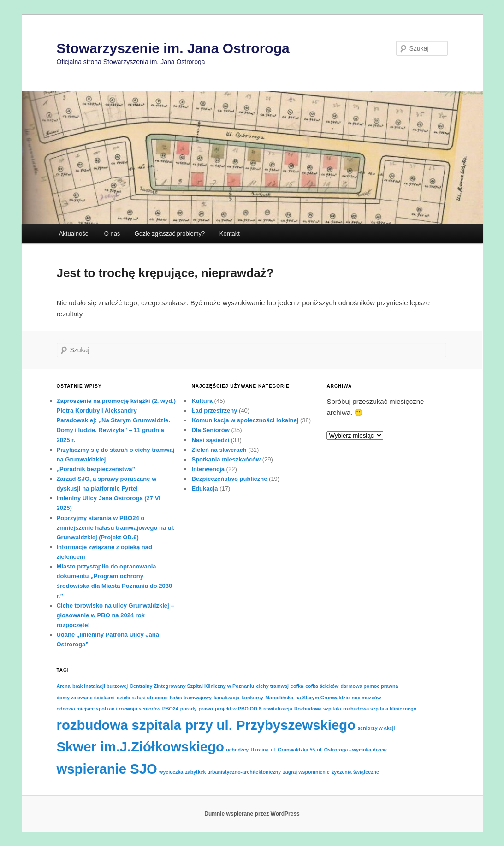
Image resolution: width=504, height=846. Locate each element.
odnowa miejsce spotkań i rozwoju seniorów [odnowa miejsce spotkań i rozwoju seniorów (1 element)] (109, 709)
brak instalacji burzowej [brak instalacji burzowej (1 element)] (100, 686)
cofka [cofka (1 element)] (297, 686)
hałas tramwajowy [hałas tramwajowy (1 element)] (191, 698)
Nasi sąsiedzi (210, 440)
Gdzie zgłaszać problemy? (170, 234)
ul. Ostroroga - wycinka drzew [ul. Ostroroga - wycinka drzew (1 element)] (352, 750)
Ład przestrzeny (214, 411)
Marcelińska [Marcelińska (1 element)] (279, 698)
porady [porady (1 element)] (189, 709)
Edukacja (205, 488)
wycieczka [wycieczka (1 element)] (171, 772)
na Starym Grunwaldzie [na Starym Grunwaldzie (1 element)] (322, 698)
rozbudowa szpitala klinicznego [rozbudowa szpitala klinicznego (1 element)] (380, 709)
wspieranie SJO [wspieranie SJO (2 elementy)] (107, 769)
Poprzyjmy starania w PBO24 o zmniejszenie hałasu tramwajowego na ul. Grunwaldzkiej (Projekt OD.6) (116, 528)
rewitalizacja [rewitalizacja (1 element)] (278, 709)
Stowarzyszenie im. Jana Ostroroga (173, 48)
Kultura (202, 401)
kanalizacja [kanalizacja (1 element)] (226, 698)
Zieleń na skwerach (219, 450)
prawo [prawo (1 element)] (206, 709)
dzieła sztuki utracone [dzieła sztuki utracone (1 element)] (142, 698)
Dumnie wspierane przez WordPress (252, 814)
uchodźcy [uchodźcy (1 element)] (237, 750)
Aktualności (74, 234)
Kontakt (230, 234)
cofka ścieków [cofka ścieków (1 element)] (322, 686)
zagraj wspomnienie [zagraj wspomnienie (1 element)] (306, 772)
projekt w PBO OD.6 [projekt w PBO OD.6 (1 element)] (238, 709)
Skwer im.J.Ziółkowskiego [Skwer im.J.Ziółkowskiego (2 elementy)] (140, 747)
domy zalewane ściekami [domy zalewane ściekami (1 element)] (86, 698)
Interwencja (208, 469)
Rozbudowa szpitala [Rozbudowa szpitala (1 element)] (318, 709)
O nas (112, 234)
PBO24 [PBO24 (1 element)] (170, 709)
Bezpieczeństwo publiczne (229, 479)
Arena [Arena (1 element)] (64, 686)
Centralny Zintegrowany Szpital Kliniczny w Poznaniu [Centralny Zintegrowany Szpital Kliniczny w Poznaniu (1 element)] (192, 686)
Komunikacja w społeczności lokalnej (245, 420)
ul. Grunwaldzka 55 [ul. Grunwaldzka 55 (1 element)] (293, 750)
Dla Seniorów (210, 430)
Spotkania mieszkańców (226, 459)
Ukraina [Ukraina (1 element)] (259, 750)
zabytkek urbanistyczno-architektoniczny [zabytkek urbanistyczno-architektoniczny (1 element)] (233, 772)
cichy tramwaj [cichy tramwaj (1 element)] (272, 686)
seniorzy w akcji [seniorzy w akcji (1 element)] (376, 728)
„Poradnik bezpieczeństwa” (96, 469)
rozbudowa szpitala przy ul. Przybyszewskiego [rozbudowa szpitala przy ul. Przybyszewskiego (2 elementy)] (206, 725)
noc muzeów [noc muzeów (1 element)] (366, 698)
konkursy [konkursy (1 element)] (252, 698)
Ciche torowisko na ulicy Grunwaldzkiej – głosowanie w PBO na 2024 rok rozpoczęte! (116, 615)
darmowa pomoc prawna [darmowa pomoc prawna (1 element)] (370, 686)
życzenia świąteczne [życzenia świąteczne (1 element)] (355, 772)
